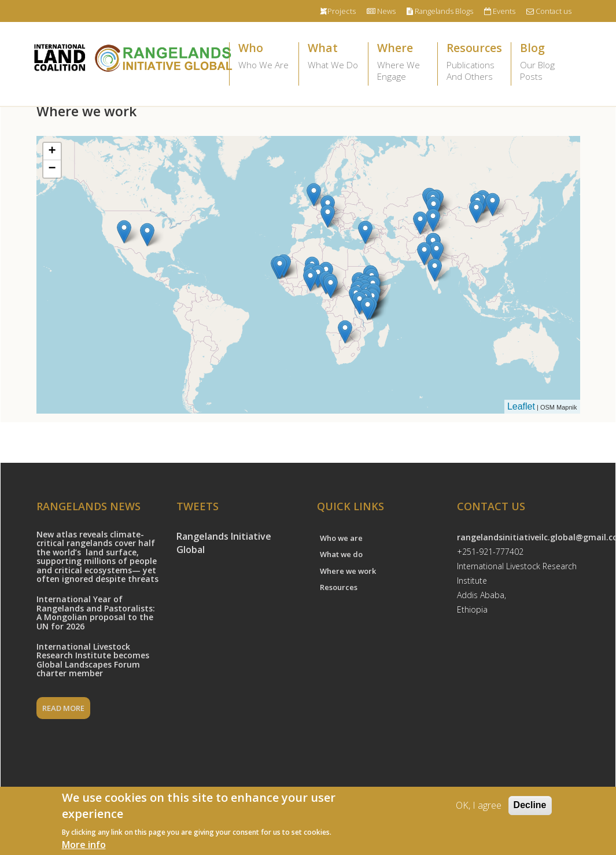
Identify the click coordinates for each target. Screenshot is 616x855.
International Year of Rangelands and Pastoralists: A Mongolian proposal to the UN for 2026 (96, 612)
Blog (546, 62)
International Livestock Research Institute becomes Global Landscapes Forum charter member (93, 660)
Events (500, 11)
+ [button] (52, 152)
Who (264, 57)
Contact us (549, 11)
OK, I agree (479, 805)
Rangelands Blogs (440, 11)
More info (84, 845)
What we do (341, 554)
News (381, 11)
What (333, 57)
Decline (530, 805)
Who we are (341, 538)
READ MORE (63, 708)
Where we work (348, 571)
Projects (338, 11)
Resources (474, 62)
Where (403, 62)
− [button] (52, 169)
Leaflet (521, 406)
